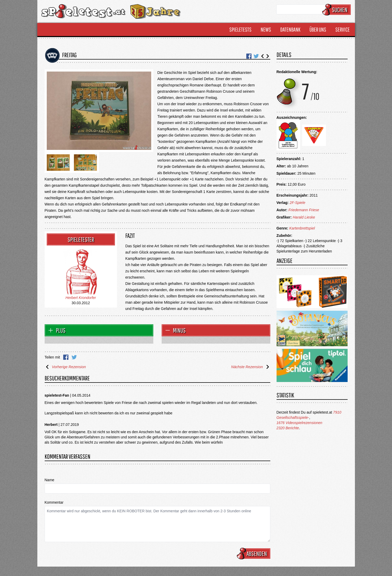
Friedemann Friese (304, 210)
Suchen (337, 10)
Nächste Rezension (251, 367)
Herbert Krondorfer (81, 298)
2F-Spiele (297, 203)
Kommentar (54, 502)
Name (49, 480)
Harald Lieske (304, 217)
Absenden (254, 554)
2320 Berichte (288, 428)
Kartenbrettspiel (302, 228)
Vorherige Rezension (65, 367)
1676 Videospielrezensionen (300, 423)
